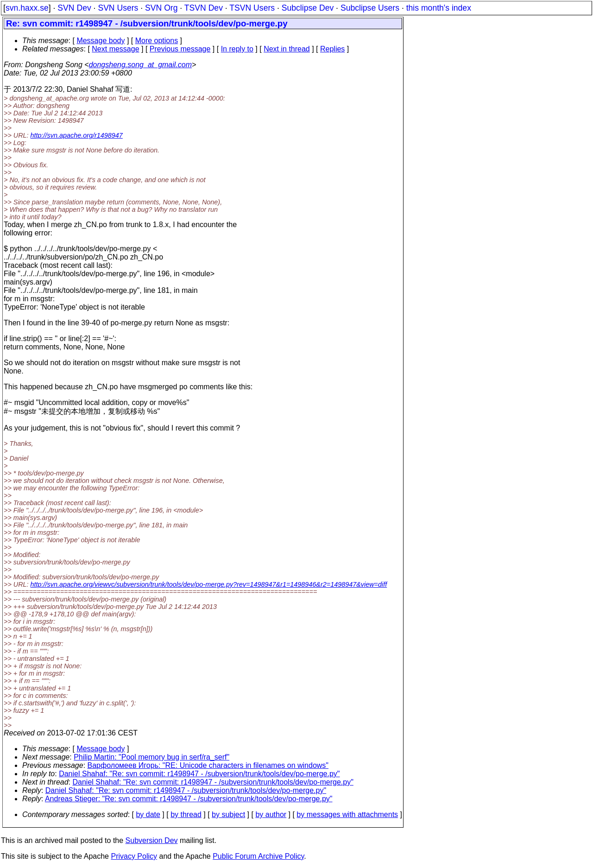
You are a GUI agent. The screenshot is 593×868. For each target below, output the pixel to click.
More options (157, 41)
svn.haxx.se (27, 8)
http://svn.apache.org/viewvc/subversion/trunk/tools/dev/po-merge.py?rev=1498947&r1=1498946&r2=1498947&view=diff (209, 584)
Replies (332, 49)
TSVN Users (252, 8)
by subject (228, 814)
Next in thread (287, 49)
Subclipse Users (370, 8)
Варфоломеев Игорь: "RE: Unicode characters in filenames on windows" (208, 765)
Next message (115, 49)
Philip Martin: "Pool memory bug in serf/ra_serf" (151, 757)
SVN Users (118, 8)
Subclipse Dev (308, 8)
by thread (186, 814)
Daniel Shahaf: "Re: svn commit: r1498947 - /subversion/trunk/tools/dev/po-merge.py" (199, 774)
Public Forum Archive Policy (258, 856)
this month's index (439, 8)
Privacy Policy (134, 856)
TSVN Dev (204, 8)
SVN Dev (74, 8)
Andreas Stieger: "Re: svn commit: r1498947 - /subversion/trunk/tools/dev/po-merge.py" (189, 799)
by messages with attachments (347, 814)
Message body (101, 41)
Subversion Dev (152, 840)
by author (271, 814)
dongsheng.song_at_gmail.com (140, 65)
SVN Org (161, 8)
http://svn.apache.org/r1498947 (77, 135)
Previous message (180, 49)
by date (148, 814)
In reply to (237, 49)
